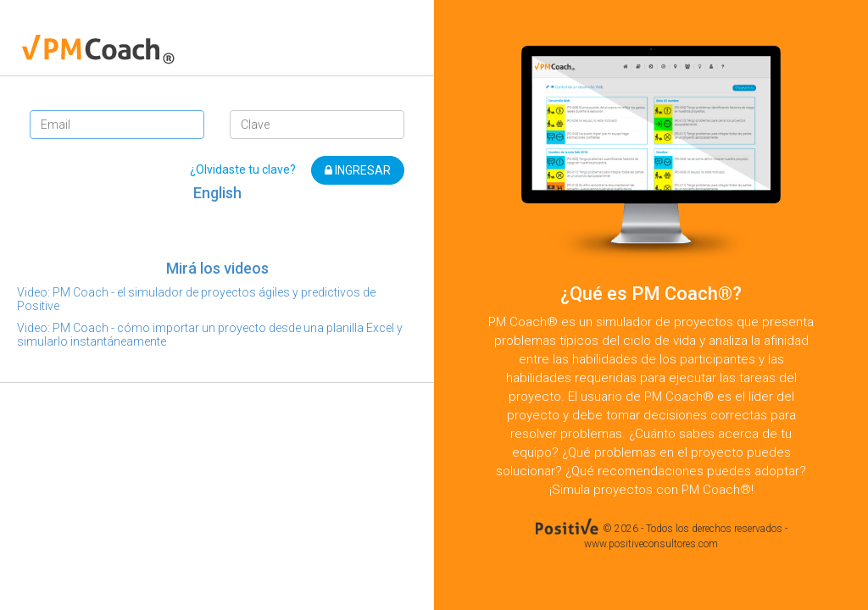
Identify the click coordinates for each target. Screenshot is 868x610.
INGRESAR (358, 170)
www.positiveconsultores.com (651, 544)
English (217, 193)
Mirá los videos (217, 268)
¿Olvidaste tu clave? (243, 169)
